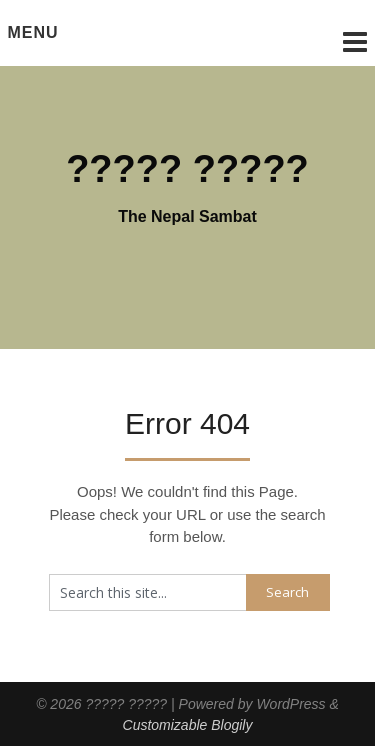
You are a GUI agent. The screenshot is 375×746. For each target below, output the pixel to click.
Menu (33, 32)
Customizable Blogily (188, 725)
